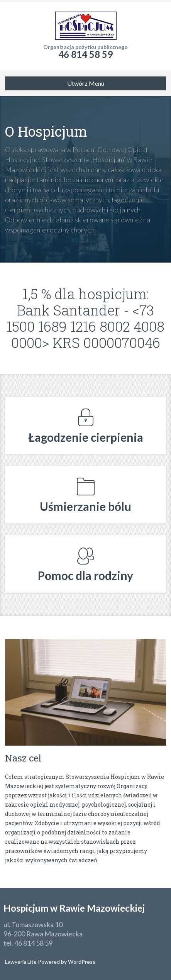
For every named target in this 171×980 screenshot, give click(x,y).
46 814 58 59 (85, 54)
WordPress (81, 962)
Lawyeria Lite (21, 962)
